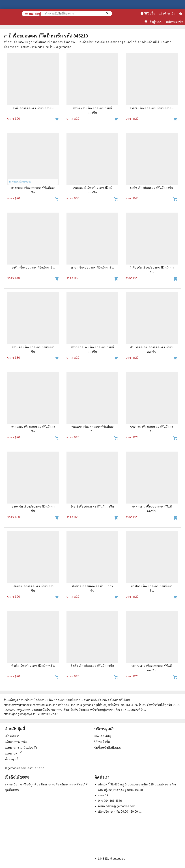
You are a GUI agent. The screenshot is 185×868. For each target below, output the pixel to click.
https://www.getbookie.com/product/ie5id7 (30, 705)
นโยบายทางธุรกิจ (16, 742)
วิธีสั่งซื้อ (148, 13)
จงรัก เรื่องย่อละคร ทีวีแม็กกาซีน (33, 268)
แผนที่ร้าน (105, 795)
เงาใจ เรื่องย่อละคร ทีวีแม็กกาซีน (152, 188)
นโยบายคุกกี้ (13, 753)
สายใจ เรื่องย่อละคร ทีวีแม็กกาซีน (152, 108)
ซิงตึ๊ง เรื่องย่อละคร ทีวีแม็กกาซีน (33, 666)
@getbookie (117, 859)
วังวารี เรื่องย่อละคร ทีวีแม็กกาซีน (92, 507)
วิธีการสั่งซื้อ (102, 742)
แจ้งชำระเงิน (167, 13)
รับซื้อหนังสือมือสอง (108, 748)
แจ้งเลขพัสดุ (103, 736)
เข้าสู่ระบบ (153, 22)
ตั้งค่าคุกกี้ (11, 759)
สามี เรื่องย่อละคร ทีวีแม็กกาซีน (33, 108)
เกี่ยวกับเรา (12, 736)
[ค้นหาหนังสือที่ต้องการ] (107, 14)
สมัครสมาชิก (175, 22)
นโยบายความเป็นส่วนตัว (21, 748)
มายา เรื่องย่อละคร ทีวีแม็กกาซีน (92, 268)
